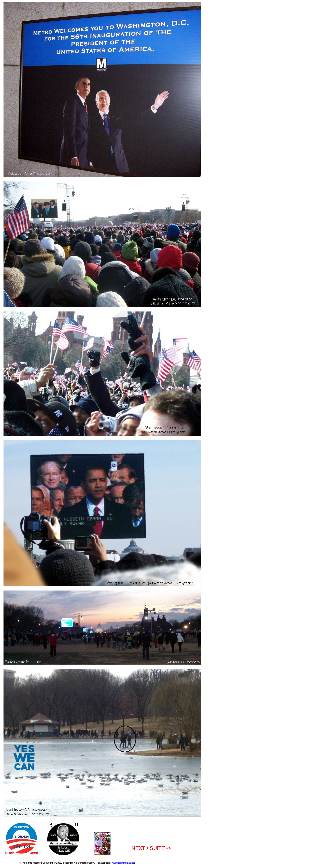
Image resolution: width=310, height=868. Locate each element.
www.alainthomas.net (124, 863)
